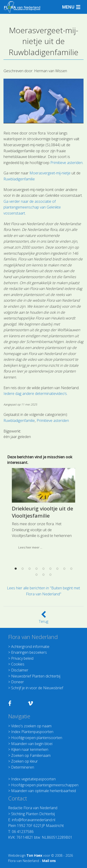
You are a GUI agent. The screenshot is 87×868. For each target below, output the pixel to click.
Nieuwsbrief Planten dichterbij (36, 676)
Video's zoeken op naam (31, 726)
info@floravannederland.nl (34, 820)
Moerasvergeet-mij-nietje (50, 173)
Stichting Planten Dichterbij (33, 814)
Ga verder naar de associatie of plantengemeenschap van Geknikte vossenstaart (32, 207)
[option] (43, 557)
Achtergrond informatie (30, 647)
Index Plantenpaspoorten (32, 732)
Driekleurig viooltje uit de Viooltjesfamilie (42, 558)
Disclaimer (20, 670)
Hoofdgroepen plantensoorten (37, 738)
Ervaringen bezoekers (29, 652)
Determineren (23, 767)
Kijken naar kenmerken (30, 749)
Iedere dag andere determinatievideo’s (35, 394)
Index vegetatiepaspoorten (33, 779)
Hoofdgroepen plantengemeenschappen (45, 785)
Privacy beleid (22, 658)
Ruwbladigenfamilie (19, 179)
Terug (43, 619)
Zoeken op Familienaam (31, 755)
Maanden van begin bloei (32, 744)
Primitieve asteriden (66, 163)
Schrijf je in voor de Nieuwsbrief (37, 688)
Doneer (18, 682)
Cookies (18, 664)
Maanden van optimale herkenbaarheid (43, 791)
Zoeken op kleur (24, 761)
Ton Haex (34, 855)
